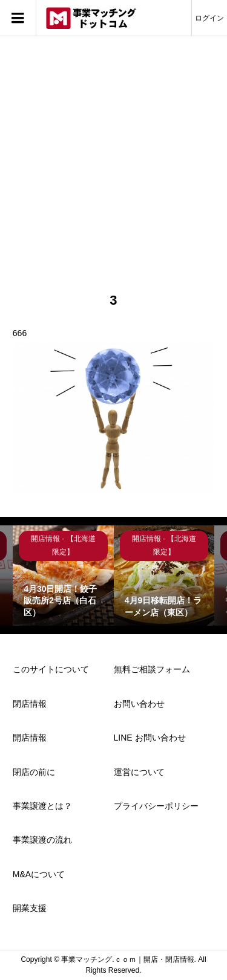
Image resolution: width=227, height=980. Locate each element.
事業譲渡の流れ (42, 840)
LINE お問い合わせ (150, 738)
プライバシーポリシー (156, 806)
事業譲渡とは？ (42, 806)
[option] (63, 576)
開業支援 (30, 908)
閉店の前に (34, 772)
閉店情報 (30, 704)
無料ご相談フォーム (152, 669)
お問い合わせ (139, 704)
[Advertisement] (113, 173)
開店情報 (30, 738)
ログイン (209, 18)
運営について (139, 772)
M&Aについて (39, 874)
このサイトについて (51, 669)
